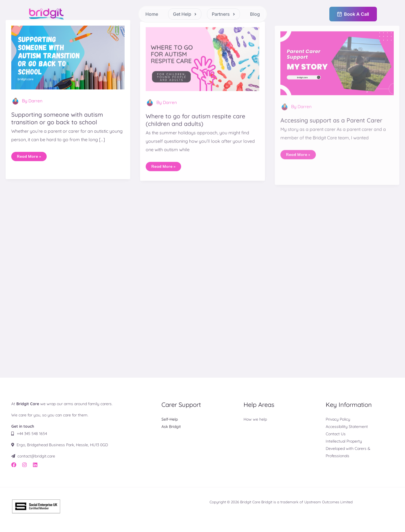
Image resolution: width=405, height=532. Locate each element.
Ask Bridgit (171, 426)
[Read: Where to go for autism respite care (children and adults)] (202, 66)
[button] (185, 14)
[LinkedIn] (35, 465)
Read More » (30, 159)
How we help (255, 419)
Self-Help (170, 419)
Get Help (185, 14)
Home (152, 14)
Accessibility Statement (347, 426)
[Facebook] (14, 465)
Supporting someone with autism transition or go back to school (59, 122)
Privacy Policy (338, 419)
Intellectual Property (344, 441)
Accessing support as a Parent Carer (334, 135)
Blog (255, 14)
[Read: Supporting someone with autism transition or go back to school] (68, 60)
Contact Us (336, 434)
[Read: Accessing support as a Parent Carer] (337, 77)
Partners (223, 14)
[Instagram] (24, 465)
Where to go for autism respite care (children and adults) (198, 128)
